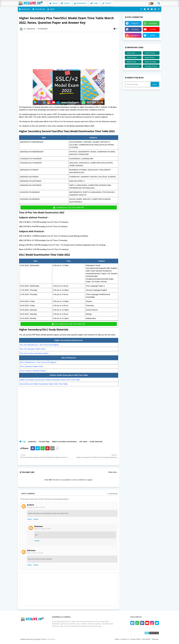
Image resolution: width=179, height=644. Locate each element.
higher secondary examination (64, 441)
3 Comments (113, 494)
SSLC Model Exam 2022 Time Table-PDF (70, 324)
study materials (96, 441)
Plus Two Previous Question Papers (34, 353)
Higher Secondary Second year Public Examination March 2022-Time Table (50, 380)
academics (32, 441)
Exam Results (39, 9)
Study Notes (25, 9)
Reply (30, 519)
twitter (153, 35)
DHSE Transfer (150, 62)
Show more (113, 472)
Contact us (125, 639)
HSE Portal (131, 53)
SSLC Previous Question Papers (33, 371)
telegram (135, 23)
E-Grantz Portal (133, 66)
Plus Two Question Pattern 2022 (33, 349)
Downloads (80, 3)
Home (53, 3)
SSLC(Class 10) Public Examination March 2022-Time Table (44, 384)
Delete (36, 519)
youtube (153, 29)
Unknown (38, 526)
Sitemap (155, 639)
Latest (65, 3)
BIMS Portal (131, 62)
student (30, 505)
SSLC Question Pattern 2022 (31, 366)
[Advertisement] (70, 51)
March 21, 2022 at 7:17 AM (42, 529)
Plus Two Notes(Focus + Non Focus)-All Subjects (39, 345)
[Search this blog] (138, 84)
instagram (135, 35)
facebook (135, 29)
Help (94, 3)
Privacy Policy (136, 639)
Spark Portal (150, 57)
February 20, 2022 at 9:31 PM (36, 507)
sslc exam (83, 441)
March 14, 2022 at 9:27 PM (35, 553)
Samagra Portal (151, 66)
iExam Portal (132, 57)
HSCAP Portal (150, 53)
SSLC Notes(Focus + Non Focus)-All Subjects (38, 362)
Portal (107, 3)
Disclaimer (146, 639)
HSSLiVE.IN (51, 639)
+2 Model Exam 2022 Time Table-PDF (70, 207)
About (51, 9)
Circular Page (44, 441)
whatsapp (153, 23)
